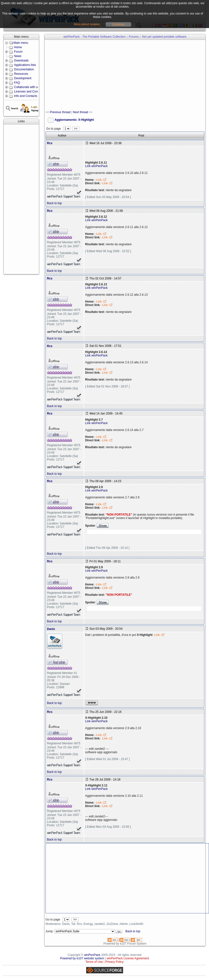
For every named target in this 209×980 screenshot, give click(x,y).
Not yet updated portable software (164, 37)
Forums (134, 37)
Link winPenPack (96, 166)
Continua (118, 24)
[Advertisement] (21, 199)
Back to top (54, 203)
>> (76, 129)
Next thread (80, 112)
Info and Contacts (26, 96)
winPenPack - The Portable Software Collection (95, 37)
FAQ (17, 83)
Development (23, 78)
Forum (18, 52)
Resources (21, 74)
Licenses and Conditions (30, 92)
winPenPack (92, 955)
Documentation (24, 69)
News (18, 56)
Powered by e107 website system (82, 958)
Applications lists (25, 65)
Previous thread (60, 112)
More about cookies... (88, 24)
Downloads (21, 61)
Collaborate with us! (27, 87)
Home (18, 47)
